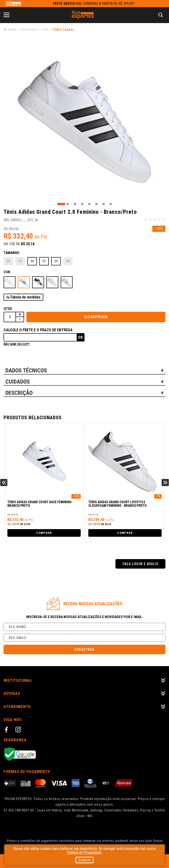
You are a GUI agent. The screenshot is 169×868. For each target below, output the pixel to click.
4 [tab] (82, 204)
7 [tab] (104, 204)
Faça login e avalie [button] (141, 564)
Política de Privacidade (84, 852)
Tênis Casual (63, 30)
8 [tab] (111, 204)
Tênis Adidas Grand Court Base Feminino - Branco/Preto (40, 504)
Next (165, 483)
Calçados (29, 30)
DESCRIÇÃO (19, 393)
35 (20, 261)
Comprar (96, 317)
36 (32, 261)
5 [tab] (89, 204)
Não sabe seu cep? (17, 344)
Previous (4, 483)
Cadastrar (85, 649)
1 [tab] (61, 204)
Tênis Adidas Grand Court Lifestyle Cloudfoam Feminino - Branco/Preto (117, 504)
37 (44, 261)
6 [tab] (96, 204)
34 (8, 261)
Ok (81, 337)
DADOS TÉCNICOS (26, 371)
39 (56, 261)
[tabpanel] (84, 121)
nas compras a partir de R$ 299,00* (94, 4)
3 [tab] (75, 204)
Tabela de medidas (25, 297)
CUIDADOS (18, 382)
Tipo (45, 30)
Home (12, 30)
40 (68, 261)
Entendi (85, 860)
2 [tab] (68, 204)
